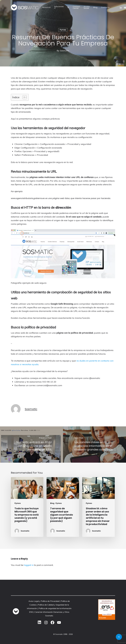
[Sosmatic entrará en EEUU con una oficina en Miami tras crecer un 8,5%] (31, 445)
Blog (52, 503)
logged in (29, 565)
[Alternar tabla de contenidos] (23, 97)
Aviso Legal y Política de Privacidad (44, 601)
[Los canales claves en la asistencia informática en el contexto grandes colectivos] (94, 445)
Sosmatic (65, 51)
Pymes (63, 30)
